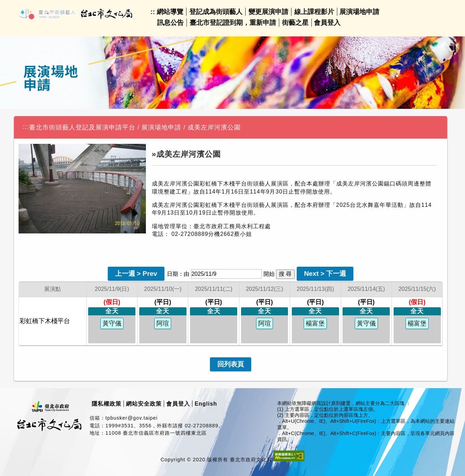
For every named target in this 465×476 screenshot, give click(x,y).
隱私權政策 (107, 404)
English (206, 404)
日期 (172, 274)
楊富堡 (315, 323)
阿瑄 (163, 323)
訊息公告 (170, 23)
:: (153, 12)
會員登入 (327, 23)
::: (26, 127)
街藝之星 (295, 23)
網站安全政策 (144, 404)
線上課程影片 (314, 12)
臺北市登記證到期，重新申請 (233, 23)
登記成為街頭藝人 (216, 12)
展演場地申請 (359, 12)
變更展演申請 (268, 12)
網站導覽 (170, 12)
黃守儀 (112, 323)
